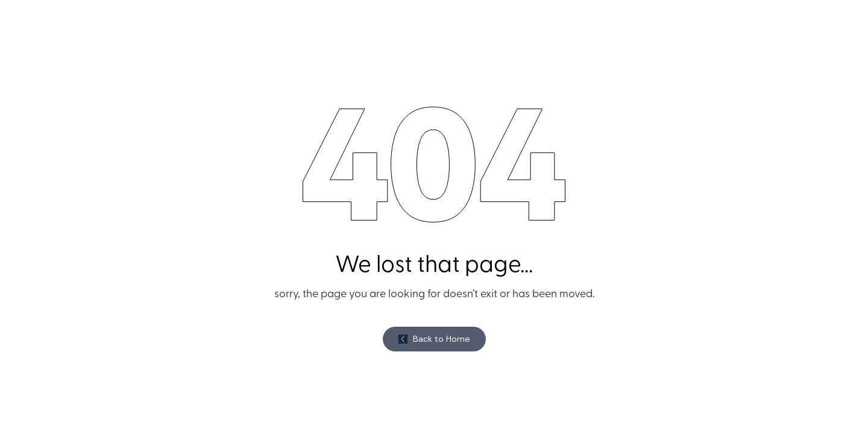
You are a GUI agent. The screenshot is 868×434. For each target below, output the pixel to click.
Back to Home (442, 339)
